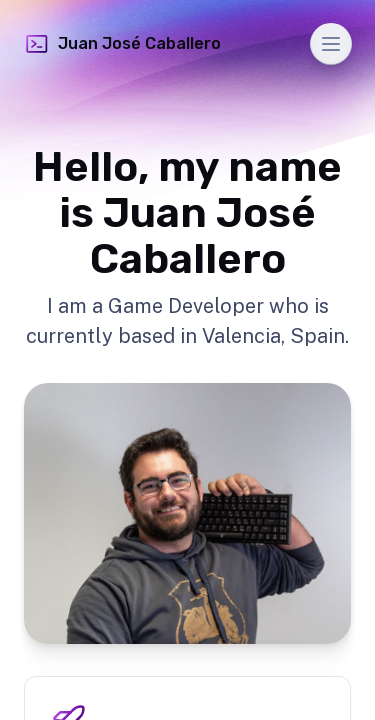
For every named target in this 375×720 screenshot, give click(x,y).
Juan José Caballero (122, 44)
